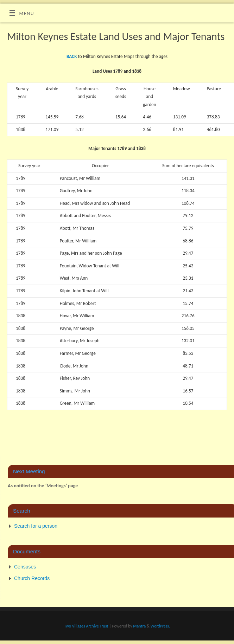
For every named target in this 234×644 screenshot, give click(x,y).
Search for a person (36, 526)
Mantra (139, 626)
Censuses (25, 567)
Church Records (32, 578)
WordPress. (160, 626)
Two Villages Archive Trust (86, 626)
